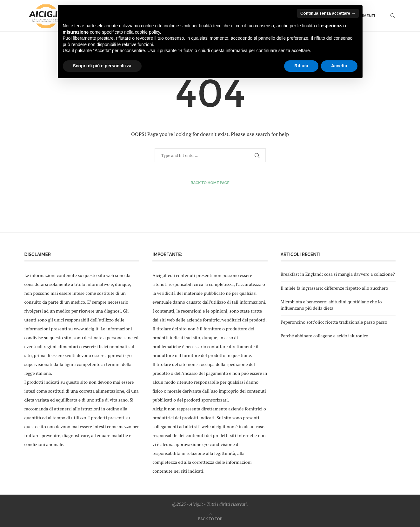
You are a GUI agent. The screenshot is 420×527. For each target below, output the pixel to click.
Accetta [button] (339, 66)
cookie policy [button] (147, 32)
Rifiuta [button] (301, 66)
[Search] (393, 16)
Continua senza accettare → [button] (328, 13)
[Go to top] (210, 519)
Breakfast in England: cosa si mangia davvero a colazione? (338, 274)
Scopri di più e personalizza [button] (102, 66)
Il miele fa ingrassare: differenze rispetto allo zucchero (334, 288)
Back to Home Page (210, 183)
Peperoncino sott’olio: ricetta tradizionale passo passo (334, 322)
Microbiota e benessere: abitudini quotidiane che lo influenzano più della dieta (331, 305)
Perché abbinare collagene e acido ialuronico (324, 336)
